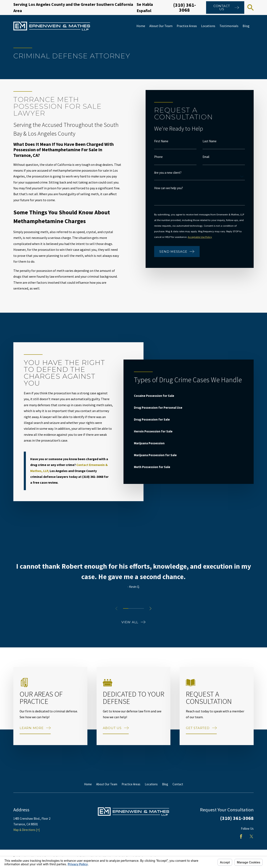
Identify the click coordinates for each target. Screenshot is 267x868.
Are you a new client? (168, 173)
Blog (165, 784)
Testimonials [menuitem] (229, 26)
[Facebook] (241, 836)
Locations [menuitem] (208, 26)
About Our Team (107, 784)
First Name (161, 141)
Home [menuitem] (141, 26)
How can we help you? (169, 188)
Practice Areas (131, 784)
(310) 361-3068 (185, 7)
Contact (178, 784)
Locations (151, 784)
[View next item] (151, 609)
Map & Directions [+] (26, 830)
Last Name (210, 141)
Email (206, 157)
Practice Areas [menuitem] (187, 26)
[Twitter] (251, 836)
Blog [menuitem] (246, 26)
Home (88, 784)
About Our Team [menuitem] (161, 26)
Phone (159, 157)
